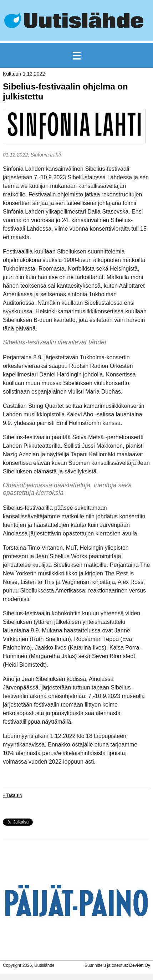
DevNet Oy (140, 965)
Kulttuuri (12, 74)
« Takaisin (12, 795)
